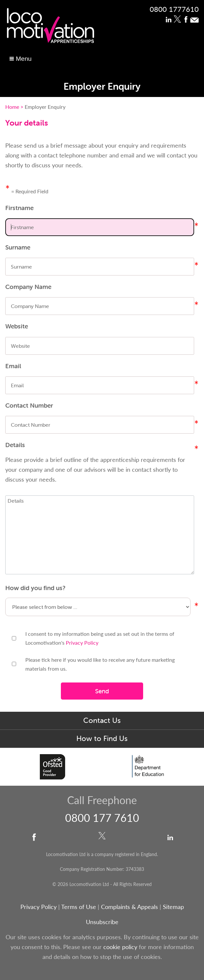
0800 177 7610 (102, 818)
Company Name (28, 287)
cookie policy (120, 947)
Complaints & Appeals (130, 907)
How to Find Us (102, 739)
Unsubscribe (102, 922)
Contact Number (29, 405)
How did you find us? (35, 588)
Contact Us (102, 720)
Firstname (19, 208)
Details (15, 445)
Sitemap (173, 907)
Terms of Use (79, 907)
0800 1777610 (174, 9)
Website (17, 326)
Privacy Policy (82, 643)
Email (13, 366)
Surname (18, 247)
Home (12, 107)
